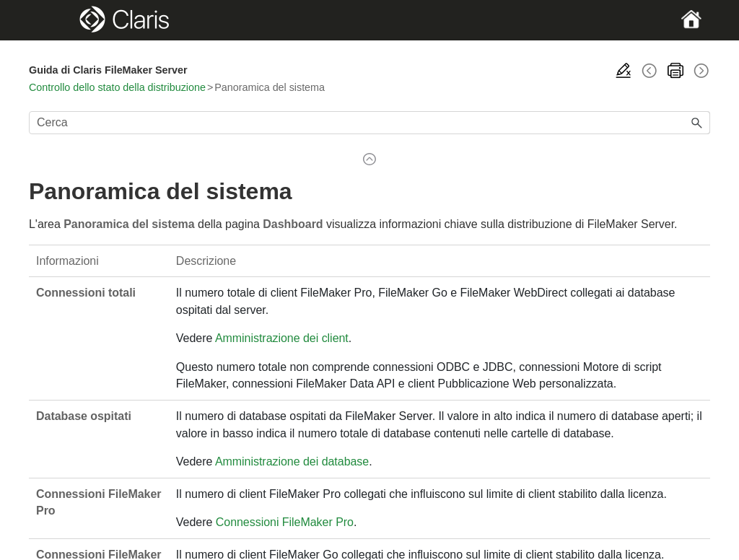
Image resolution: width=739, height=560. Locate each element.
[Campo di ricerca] (369, 123)
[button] (697, 123)
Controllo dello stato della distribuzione (117, 87)
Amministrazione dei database (292, 461)
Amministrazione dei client (282, 338)
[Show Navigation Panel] (62, 20)
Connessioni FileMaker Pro (285, 522)
